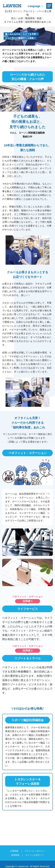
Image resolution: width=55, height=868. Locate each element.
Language (34, 6)
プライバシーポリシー (35, 851)
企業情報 (14, 851)
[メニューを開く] (49, 6)
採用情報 (15, 855)
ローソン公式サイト (35, 855)
